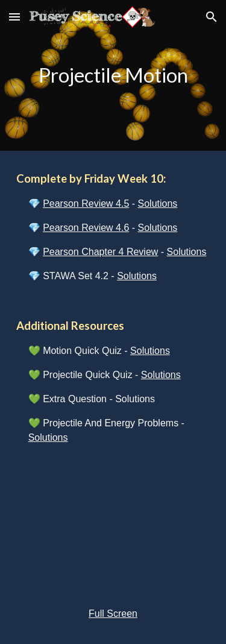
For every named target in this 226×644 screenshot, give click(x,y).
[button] (14, 17)
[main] (113, 75)
